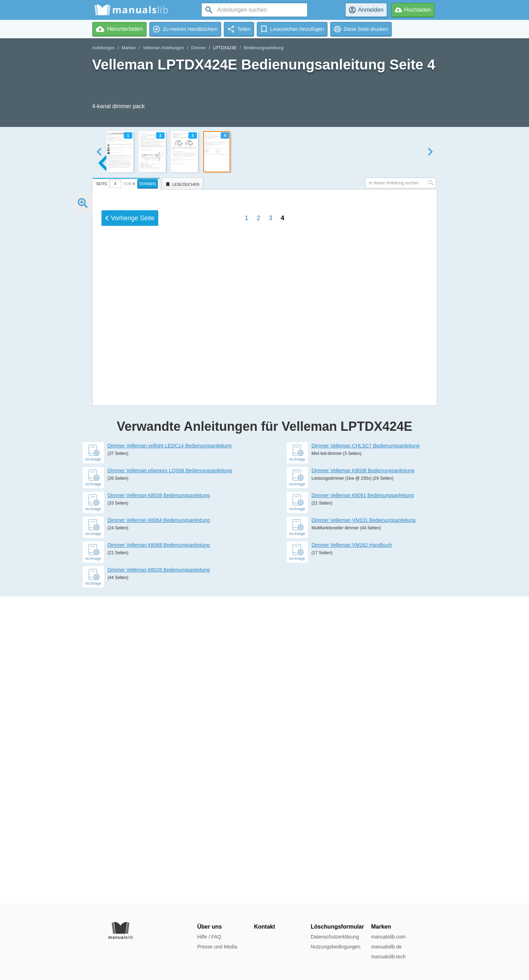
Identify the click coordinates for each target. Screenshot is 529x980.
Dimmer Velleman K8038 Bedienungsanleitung (363, 778)
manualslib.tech (388, 957)
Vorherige (130, 667)
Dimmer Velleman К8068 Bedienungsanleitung (159, 852)
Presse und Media (217, 947)
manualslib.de (386, 947)
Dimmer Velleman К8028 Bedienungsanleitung (159, 877)
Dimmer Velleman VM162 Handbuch (352, 852)
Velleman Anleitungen (163, 48)
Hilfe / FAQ (209, 937)
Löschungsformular (337, 927)
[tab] (127, 183)
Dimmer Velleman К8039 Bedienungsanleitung (159, 802)
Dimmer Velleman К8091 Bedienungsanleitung (363, 802)
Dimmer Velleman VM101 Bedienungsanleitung (363, 827)
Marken (129, 48)
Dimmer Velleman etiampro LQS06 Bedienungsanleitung (170, 778)
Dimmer (198, 48)
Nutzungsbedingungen (336, 947)
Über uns (210, 927)
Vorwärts (148, 184)
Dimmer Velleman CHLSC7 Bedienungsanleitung (365, 753)
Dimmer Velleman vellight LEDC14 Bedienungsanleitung (169, 753)
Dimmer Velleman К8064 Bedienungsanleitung (159, 827)
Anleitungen (103, 48)
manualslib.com (388, 937)
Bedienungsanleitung (264, 48)
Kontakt (265, 927)
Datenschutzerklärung (335, 937)
